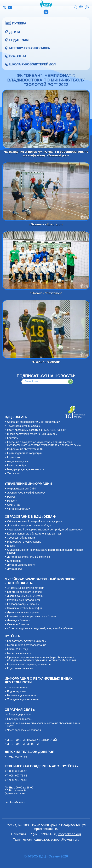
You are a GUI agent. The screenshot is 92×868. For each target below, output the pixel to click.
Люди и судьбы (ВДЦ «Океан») (26, 596)
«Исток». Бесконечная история (26, 588)
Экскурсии (13, 473)
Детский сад (14, 569)
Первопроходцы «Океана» (23, 604)
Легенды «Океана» (19, 620)
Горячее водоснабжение (22, 695)
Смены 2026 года (18, 649)
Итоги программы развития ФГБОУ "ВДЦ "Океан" (37, 430)
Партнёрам (14, 457)
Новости (12, 501)
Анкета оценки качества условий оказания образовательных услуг (43, 725)
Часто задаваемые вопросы (24, 730)
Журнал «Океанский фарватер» (26, 493)
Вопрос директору (20, 715)
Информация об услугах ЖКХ (25, 449)
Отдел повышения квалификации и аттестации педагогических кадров (45, 551)
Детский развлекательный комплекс (29, 557)
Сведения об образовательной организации (34, 422)
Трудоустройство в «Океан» (24, 426)
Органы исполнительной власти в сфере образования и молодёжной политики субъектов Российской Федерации (41, 659)
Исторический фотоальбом (23, 600)
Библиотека (14, 561)
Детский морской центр (21, 565)
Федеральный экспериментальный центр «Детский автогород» (45, 530)
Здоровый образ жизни (21, 538)
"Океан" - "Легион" (46, 329)
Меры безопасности (19, 653)
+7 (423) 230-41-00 (5, 7)
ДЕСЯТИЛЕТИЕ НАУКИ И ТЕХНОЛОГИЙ (32, 740)
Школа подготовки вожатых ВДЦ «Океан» (32, 434)
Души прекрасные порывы (23, 612)
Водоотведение (16, 691)
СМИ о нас (14, 505)
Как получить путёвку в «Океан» (27, 641)
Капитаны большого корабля (24, 592)
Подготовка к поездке (20, 668)
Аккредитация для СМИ (21, 489)
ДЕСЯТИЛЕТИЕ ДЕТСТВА (23, 744)
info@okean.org (10, 7)
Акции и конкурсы (18, 461)
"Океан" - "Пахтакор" (46, 260)
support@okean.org (65, 839)
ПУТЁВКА (19, 23)
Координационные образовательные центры (34, 534)
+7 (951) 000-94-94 (16, 757)
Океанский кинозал (19, 624)
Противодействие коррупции (24, 453)
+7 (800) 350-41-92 (16, 771)
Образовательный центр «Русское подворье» (34, 521)
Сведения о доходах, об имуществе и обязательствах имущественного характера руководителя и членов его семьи (44, 444)
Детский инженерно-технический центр (31, 526)
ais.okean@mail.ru (15, 802)
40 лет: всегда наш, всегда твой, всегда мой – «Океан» (40, 628)
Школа (11, 546)
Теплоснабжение (17, 687)
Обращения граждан (20, 719)
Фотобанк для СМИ (19, 509)
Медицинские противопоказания (27, 645)
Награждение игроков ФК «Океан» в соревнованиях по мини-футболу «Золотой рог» (46, 119)
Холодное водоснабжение (23, 699)
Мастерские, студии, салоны (24, 542)
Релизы (12, 497)
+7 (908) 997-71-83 (16, 780)
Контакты (13, 438)
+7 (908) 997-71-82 (16, 776)
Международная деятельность (26, 469)
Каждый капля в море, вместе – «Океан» (32, 616)
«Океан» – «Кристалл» (46, 191)
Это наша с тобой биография (25, 608)
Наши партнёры (17, 465)
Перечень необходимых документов (29, 664)
